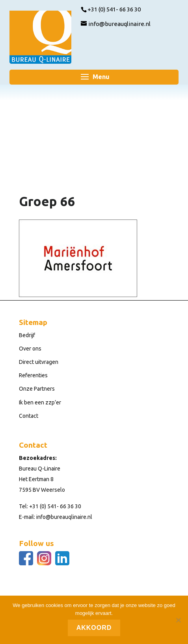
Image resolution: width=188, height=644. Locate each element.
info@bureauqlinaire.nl (64, 517)
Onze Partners (37, 389)
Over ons (30, 349)
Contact (29, 416)
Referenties (33, 375)
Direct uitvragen (39, 362)
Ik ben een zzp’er (40, 402)
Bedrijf (27, 335)
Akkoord (94, 628)
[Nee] (178, 620)
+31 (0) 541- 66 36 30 (55, 506)
